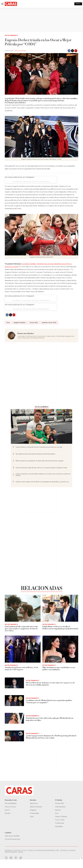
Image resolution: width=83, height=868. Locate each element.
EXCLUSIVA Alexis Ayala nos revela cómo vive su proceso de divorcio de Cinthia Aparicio (50, 684)
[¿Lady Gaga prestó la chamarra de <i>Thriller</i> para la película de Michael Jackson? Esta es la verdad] (14, 736)
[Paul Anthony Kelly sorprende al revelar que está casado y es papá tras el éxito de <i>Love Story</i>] (23, 608)
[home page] (11, 4)
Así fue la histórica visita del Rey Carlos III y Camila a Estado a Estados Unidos (41, 468)
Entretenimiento (11, 35)
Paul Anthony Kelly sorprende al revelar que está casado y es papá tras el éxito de (21, 629)
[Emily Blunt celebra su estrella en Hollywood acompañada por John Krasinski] (60, 608)
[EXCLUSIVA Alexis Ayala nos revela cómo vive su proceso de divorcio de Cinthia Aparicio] (14, 683)
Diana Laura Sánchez (20, 51)
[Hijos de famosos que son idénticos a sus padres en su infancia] (60, 649)
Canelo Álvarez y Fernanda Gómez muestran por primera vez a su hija (39, 447)
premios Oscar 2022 (49, 323)
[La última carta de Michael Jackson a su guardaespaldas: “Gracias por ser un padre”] (14, 701)
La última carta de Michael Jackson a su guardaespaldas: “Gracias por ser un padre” (49, 702)
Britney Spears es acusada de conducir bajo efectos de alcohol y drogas (39, 461)
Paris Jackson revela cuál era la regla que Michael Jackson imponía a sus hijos (50, 719)
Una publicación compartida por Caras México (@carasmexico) (31, 182)
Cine (8, 323)
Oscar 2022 (34, 323)
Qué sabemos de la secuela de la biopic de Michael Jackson (35, 454)
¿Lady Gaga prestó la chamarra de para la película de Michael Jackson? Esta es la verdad (51, 737)
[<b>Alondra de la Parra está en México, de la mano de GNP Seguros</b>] (23, 649)
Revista (78, 4)
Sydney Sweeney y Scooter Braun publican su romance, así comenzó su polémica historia (43, 475)
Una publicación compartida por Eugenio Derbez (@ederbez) (31, 309)
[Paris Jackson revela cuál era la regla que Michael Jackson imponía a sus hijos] (14, 718)
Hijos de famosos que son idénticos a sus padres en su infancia (59, 669)
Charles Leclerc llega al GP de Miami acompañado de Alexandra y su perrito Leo (42, 482)
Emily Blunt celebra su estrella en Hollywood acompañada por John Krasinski (60, 628)
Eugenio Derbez (20, 323)
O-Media (59, 800)
